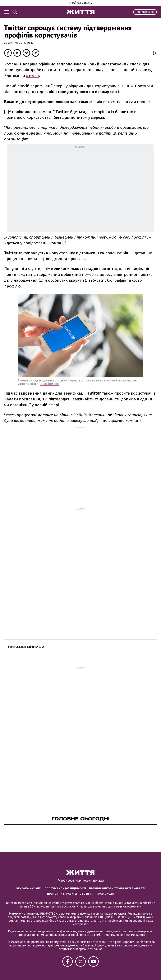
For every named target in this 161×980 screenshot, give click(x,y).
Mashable (33, 76)
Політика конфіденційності (65, 888)
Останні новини (26, 647)
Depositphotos (50, 384)
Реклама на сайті (29, 888)
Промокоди (105, 894)
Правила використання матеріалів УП (117, 888)
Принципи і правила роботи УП (70, 894)
